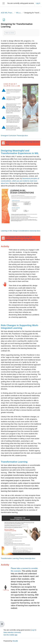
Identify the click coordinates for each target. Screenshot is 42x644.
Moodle (15, 641)
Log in (38, 3)
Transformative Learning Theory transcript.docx (18, 558)
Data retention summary (12, 632)
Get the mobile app (10, 635)
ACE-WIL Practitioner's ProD (7, 13)
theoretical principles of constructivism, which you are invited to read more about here (20, 181)
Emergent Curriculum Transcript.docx (14, 136)
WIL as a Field (19, 13)
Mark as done (10, 33)
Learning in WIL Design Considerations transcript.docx (21, 231)
